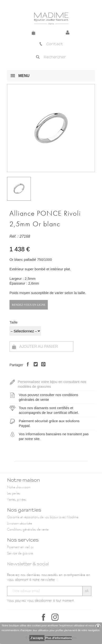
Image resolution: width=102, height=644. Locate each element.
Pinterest (42, 368)
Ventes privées (17, 500)
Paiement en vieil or (20, 547)
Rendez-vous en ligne (29, 305)
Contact (51, 44)
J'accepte (37, 638)
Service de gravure (20, 553)
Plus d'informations (59, 638)
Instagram (55, 617)
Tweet (34, 368)
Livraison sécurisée (20, 523)
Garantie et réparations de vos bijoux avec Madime (43, 517)
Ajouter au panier (35, 347)
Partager (27, 368)
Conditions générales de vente (28, 530)
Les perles (14, 494)
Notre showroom (19, 487)
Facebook (44, 617)
